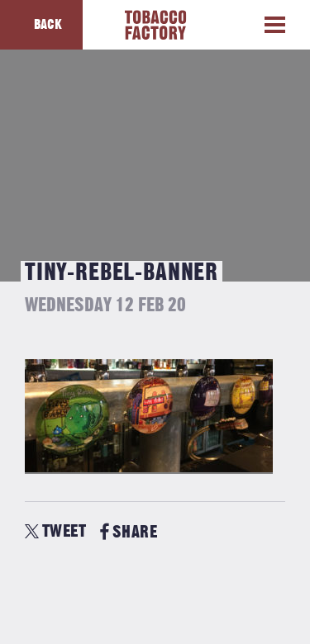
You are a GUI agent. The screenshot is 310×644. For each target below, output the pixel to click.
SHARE (129, 532)
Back (48, 25)
